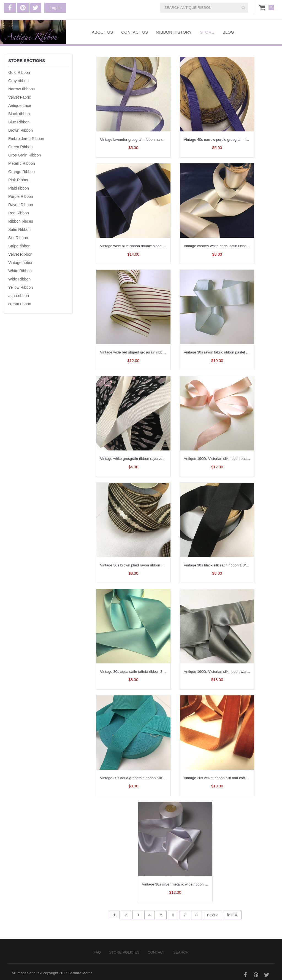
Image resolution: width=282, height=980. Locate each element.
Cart (263, 7)
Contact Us (135, 32)
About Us (102, 32)
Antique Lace (20, 106)
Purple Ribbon (21, 196)
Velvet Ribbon (20, 254)
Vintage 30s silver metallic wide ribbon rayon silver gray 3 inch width (197, 884)
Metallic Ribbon (22, 163)
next (212, 915)
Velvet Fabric (20, 97)
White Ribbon (20, 271)
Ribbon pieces (21, 221)
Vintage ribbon (21, 263)
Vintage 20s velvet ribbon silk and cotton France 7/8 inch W (232, 778)
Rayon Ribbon (21, 205)
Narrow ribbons (21, 89)
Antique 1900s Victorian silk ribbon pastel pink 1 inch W (228, 459)
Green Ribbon (20, 147)
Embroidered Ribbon (26, 139)
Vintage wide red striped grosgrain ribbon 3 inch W (141, 352)
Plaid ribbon (19, 188)
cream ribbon (20, 304)
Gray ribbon (18, 81)
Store (207, 32)
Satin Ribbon (19, 230)
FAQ (97, 952)
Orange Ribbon (21, 172)
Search (181, 952)
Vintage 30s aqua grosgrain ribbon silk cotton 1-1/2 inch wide (149, 778)
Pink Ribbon (19, 180)
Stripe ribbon (19, 246)
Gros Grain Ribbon (25, 155)
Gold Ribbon (19, 72)
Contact (156, 952)
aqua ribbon (19, 296)
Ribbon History (174, 32)
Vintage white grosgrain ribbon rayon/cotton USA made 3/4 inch (151, 459)
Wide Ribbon (19, 279)
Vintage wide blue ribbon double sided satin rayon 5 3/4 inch (149, 246)
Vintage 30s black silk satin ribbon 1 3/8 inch (219, 565)
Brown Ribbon (21, 130)
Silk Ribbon (18, 238)
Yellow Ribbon (21, 287)
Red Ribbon (19, 213)
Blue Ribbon (19, 122)
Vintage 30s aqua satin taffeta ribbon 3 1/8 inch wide (142, 672)
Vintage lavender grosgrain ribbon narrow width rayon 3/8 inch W (152, 140)
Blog (228, 32)
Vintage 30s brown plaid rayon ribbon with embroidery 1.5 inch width (155, 565)
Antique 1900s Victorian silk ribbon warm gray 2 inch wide (230, 672)
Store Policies (124, 952)
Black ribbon (19, 114)
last (232, 915)
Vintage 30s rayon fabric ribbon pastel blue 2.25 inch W (228, 352)
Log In (55, 8)
